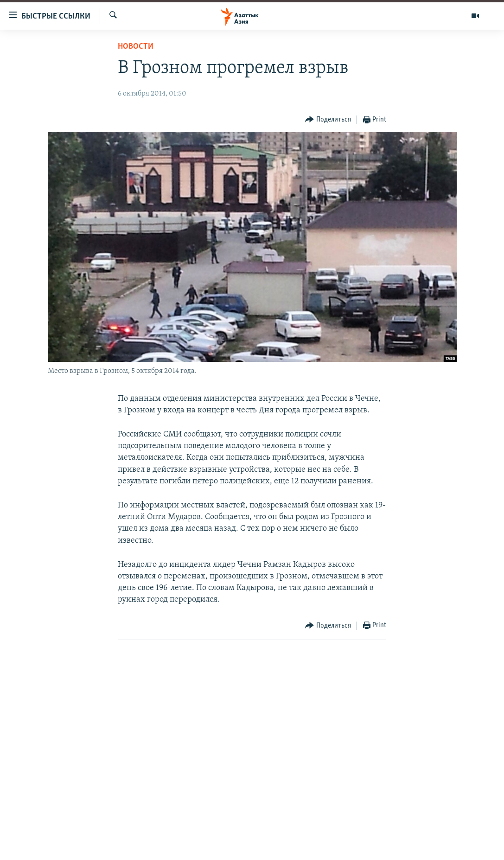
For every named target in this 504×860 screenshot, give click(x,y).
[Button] (328, 120)
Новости (136, 47)
